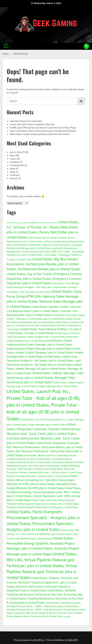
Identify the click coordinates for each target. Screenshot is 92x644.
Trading (13, 175)
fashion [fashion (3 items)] (47, 223)
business (14, 178)
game (12, 169)
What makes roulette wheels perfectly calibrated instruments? (40, 134)
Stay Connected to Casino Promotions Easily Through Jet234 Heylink (43, 131)
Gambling (15, 162)
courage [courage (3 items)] (24, 223)
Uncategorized (17, 165)
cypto (12, 172)
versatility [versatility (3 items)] (67, 616)
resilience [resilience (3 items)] (54, 223)
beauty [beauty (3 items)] (18, 223)
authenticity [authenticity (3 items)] (11, 223)
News (12, 155)
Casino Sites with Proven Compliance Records (32, 124)
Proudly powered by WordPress (29, 640)
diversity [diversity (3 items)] (41, 223)
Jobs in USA (15, 152)
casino (13, 159)
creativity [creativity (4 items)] (33, 222)
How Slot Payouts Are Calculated (26, 121)
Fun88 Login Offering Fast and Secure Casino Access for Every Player (43, 128)
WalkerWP (73, 640)
